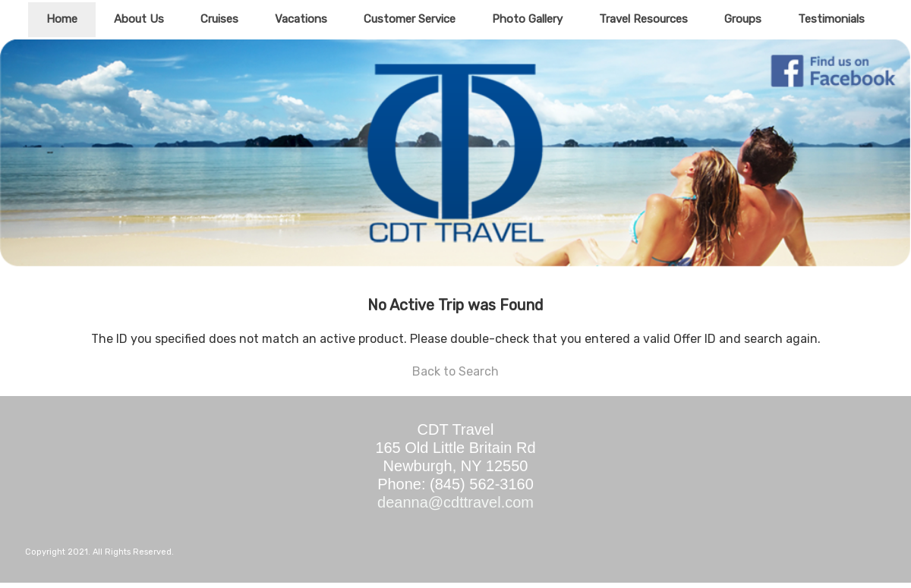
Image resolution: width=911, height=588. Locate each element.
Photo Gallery (527, 19)
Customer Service (410, 19)
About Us (139, 19)
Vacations (301, 19)
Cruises (219, 19)
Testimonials (831, 19)
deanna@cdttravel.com (455, 502)
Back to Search (455, 371)
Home (62, 19)
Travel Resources (643, 19)
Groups (743, 19)
